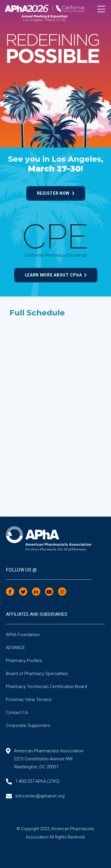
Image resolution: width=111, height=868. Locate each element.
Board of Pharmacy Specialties (37, 674)
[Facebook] (10, 592)
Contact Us (17, 713)
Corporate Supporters (28, 725)
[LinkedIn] (36, 592)
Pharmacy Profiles (24, 661)
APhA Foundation (23, 635)
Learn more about (56, 275)
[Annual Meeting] (55, 11)
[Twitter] (23, 592)
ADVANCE (15, 648)
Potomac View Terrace (29, 700)
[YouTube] (49, 592)
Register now (56, 193)
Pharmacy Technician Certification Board (46, 687)
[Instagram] (62, 592)
